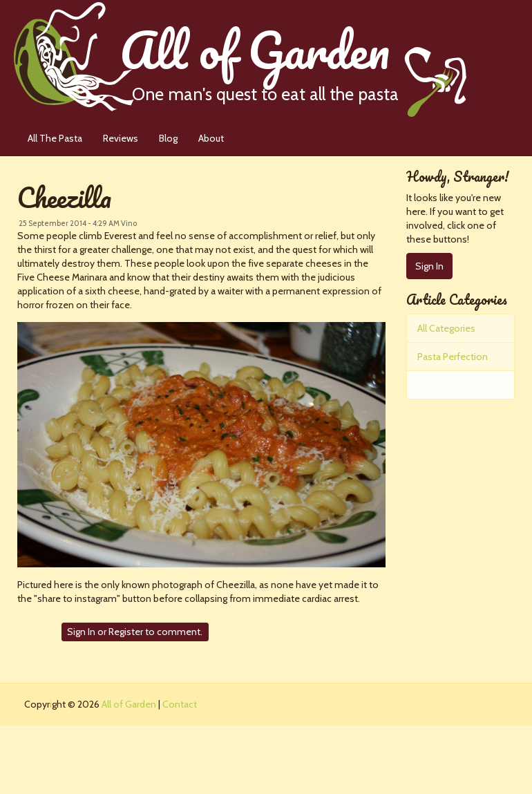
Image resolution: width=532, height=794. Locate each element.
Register (126, 632)
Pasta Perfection (453, 357)
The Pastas (441, 385)
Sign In (81, 632)
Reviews (121, 138)
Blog (168, 138)
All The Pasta (55, 138)
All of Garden (293, 58)
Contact (180, 704)
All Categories (446, 328)
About (211, 138)
